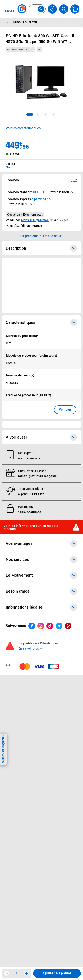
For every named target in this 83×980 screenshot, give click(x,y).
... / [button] (6, 22)
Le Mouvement (41, 790)
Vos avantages (41, 758)
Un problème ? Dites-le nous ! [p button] (42, 236)
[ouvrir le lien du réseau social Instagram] (41, 841)
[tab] (30, 114)
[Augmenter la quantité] (27, 973)
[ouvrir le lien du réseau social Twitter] (59, 841)
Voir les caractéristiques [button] (23, 128)
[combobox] (37, 9)
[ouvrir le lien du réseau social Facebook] (32, 841)
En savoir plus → (31, 864)
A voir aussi (41, 652)
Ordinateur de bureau (20, 50)
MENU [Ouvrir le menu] (9, 8)
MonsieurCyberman (35, 220)
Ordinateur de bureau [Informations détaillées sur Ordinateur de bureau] (24, 22)
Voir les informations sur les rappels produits (31, 742)
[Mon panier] (75, 9)
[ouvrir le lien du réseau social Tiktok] (50, 841)
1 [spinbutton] (17, 973)
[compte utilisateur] (64, 9)
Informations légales (41, 822)
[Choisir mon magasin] (52, 9)
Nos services (41, 774)
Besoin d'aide (41, 806)
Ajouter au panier (57, 973)
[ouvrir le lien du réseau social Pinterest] (68, 841)
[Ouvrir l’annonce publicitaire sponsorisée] (41, 285)
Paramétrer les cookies (3, 749)
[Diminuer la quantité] (7, 973)
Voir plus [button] (65, 409)
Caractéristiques (41, 322)
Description (41, 248)
